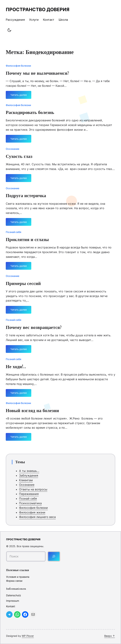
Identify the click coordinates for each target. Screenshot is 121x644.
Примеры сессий (23, 284)
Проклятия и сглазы (27, 240)
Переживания (29, 494)
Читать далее (19, 96)
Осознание (12, 149)
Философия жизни (32, 512)
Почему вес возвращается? (34, 328)
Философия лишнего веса (37, 517)
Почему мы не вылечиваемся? (37, 73)
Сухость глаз (19, 157)
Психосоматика (30, 503)
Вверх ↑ (110, 636)
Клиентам (26, 480)
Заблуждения (29, 475)
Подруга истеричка (26, 196)
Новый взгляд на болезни (32, 411)
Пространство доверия (38, 9)
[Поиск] (54, 556)
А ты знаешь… (29, 471)
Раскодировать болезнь (30, 113)
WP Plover (28, 636)
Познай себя (13, 232)
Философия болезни (18, 66)
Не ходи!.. (16, 367)
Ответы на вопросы (33, 489)
